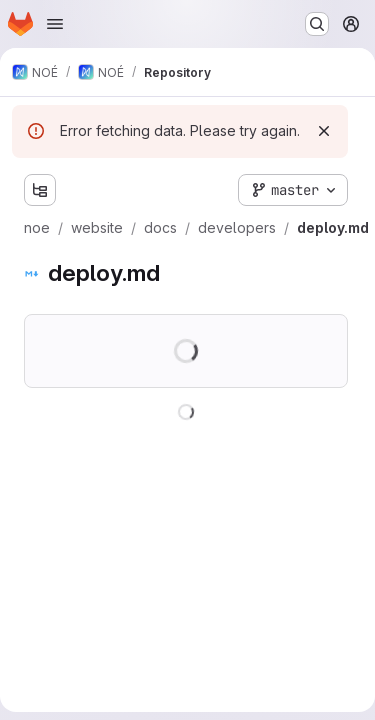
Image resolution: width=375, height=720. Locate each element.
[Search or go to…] (317, 24)
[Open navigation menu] (55, 24)
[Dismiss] (324, 131)
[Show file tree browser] (40, 190)
